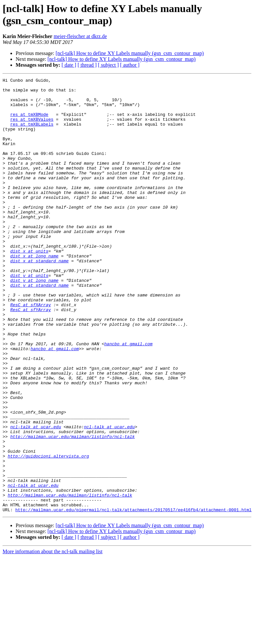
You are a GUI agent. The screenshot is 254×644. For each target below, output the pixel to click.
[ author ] (130, 65)
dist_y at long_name (34, 321)
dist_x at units (29, 286)
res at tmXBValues (32, 128)
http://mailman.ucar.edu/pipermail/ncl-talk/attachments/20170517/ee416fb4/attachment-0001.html (133, 596)
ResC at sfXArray (30, 350)
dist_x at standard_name (39, 298)
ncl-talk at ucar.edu (35, 497)
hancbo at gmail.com (128, 397)
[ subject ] (108, 65)
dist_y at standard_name (39, 327)
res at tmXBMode (29, 122)
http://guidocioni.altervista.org (49, 532)
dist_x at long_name (34, 292)
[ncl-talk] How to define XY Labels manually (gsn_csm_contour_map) (130, 53)
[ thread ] (87, 65)
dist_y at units (29, 315)
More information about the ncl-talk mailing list (53, 638)
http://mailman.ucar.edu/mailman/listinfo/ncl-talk (72, 509)
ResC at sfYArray (30, 356)
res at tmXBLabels (32, 134)
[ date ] (69, 65)
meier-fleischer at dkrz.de (80, 36)
